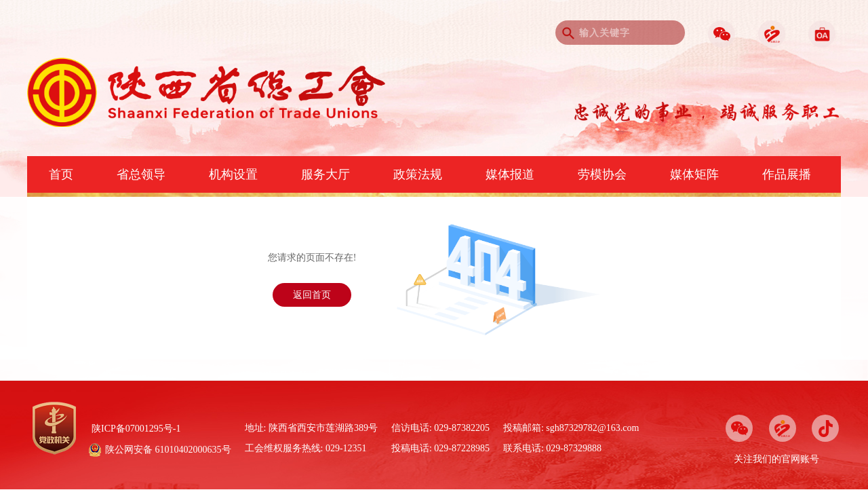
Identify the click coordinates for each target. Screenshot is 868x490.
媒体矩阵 (694, 174)
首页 (61, 174)
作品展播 (787, 174)
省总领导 (141, 174)
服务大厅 (325, 174)
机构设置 (233, 174)
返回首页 (312, 295)
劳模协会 (602, 174)
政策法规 (418, 174)
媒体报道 (510, 174)
